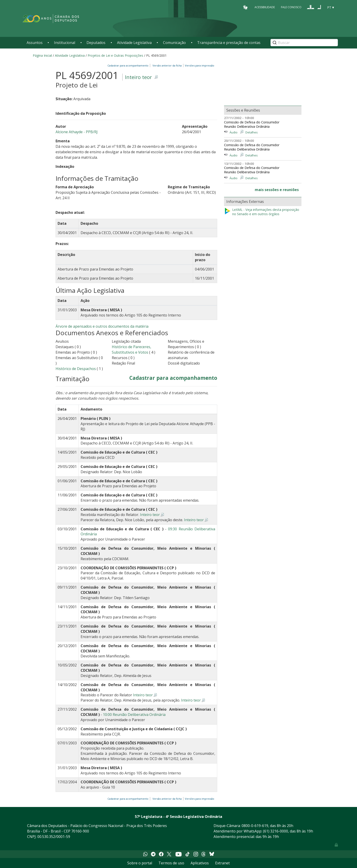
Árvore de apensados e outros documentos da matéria (102, 326)
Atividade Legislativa (134, 43)
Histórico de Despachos (76, 369)
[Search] (304, 43)
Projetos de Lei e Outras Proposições (115, 55)
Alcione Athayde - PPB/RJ (77, 132)
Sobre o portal (140, 863)
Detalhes (252, 132)
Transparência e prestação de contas (229, 43)
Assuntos (35, 43)
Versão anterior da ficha (167, 65)
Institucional (65, 43)
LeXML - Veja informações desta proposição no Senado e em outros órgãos (262, 212)
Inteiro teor (138, 77)
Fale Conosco (291, 7)
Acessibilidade (265, 7)
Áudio (233, 132)
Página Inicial (42, 55)
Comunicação (174, 43)
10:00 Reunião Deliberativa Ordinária (134, 715)
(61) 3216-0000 (275, 831)
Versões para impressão (199, 65)
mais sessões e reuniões (277, 190)
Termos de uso (171, 863)
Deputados (96, 43)
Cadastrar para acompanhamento (129, 65)
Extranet (222, 863)
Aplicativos (200, 863)
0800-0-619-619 (255, 826)
